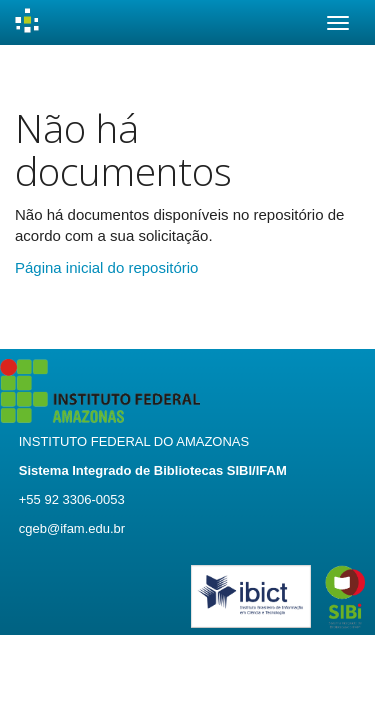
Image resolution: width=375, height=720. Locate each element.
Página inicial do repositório (106, 267)
